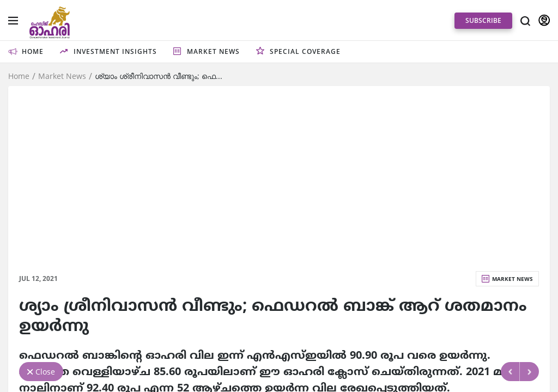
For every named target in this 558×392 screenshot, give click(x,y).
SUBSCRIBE (483, 20)
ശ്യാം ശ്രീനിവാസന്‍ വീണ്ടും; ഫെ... (159, 76)
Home (19, 76)
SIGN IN (544, 21)
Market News (62, 76)
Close (45, 372)
